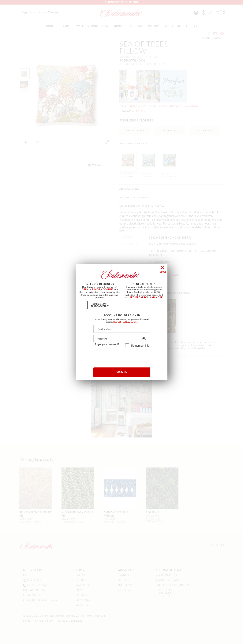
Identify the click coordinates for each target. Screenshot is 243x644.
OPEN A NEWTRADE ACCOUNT (100, 305)
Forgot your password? (107, 344)
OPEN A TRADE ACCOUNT (98, 290)
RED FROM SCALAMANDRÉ (146, 298)
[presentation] (122, 356)
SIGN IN (122, 372)
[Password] (122, 338)
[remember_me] (127, 345)
